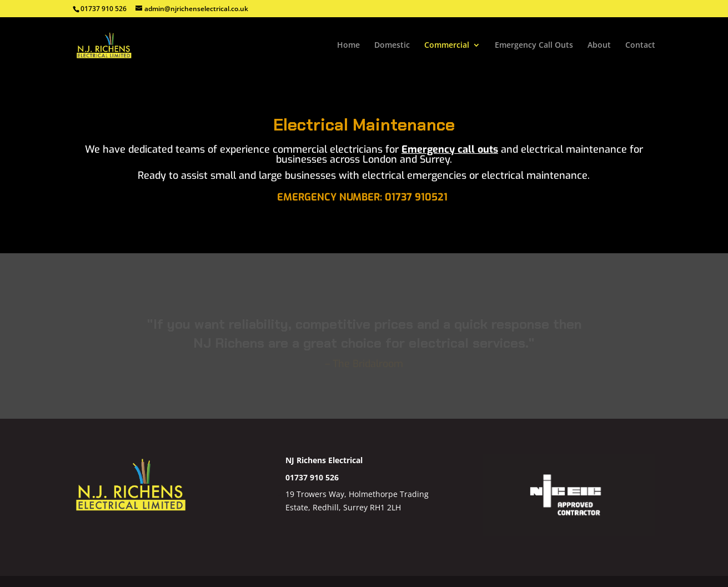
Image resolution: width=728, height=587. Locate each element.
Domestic (392, 46)
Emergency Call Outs (534, 46)
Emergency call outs (450, 149)
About (599, 46)
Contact (640, 46)
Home (348, 46)
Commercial (447, 46)
